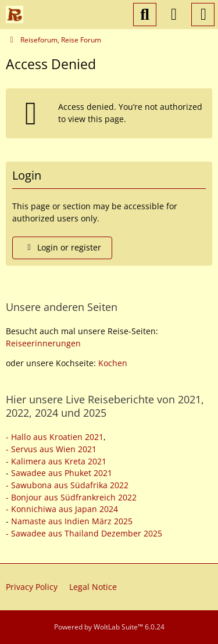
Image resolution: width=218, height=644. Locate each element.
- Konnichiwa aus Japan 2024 (62, 509)
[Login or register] (174, 15)
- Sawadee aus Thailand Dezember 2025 (84, 533)
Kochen (113, 363)
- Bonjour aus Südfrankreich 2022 (71, 497)
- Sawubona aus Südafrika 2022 (67, 485)
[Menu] (203, 15)
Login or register (62, 247)
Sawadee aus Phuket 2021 (62, 473)
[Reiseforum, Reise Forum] (15, 15)
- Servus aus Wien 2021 (51, 449)
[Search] (145, 15)
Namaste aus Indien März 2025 (72, 521)
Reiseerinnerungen (43, 343)
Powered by (109, 627)
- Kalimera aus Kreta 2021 (56, 461)
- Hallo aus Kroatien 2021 (55, 437)
